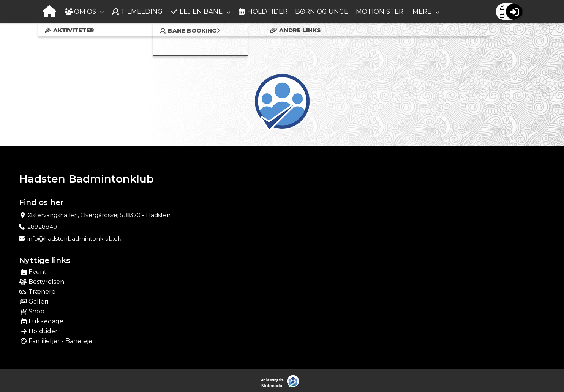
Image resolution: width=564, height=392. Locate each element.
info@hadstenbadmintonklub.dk (74, 239)
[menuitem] (49, 11)
